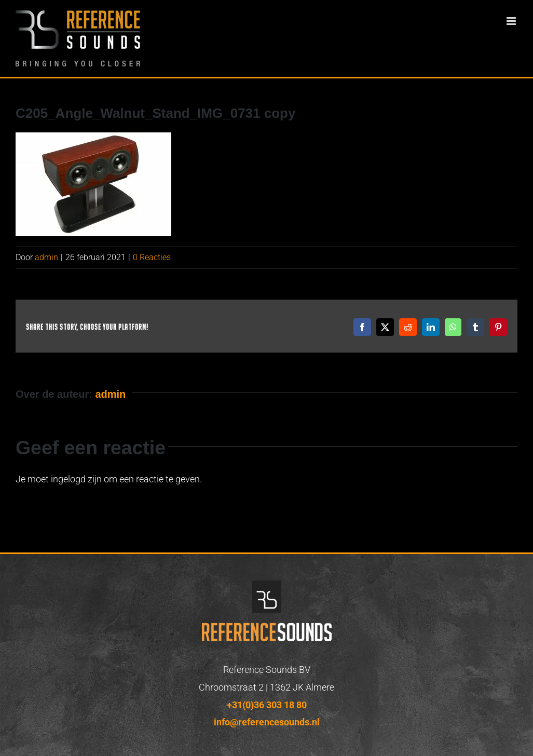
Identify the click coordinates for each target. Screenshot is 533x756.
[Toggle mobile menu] (512, 21)
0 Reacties (152, 257)
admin (46, 257)
